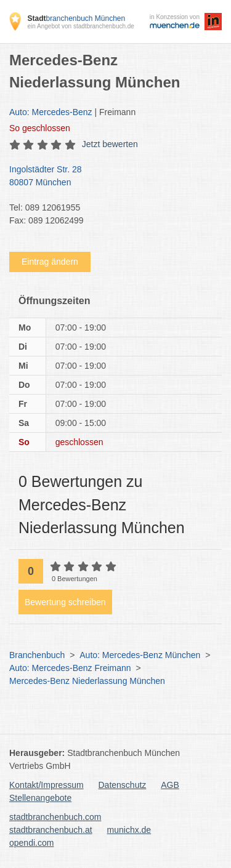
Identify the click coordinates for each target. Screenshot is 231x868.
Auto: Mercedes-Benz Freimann (70, 668)
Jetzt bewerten (110, 144)
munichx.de (129, 830)
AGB (170, 785)
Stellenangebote (40, 798)
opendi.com (31, 843)
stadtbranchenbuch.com (55, 817)
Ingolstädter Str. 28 (109, 177)
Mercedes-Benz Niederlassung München (87, 681)
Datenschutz (123, 785)
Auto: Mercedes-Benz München (140, 655)
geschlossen (40, 128)
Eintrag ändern (50, 262)
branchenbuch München (76, 18)
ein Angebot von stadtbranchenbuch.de (80, 26)
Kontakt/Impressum (47, 785)
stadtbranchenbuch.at (51, 830)
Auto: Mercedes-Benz (51, 112)
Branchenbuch (37, 655)
